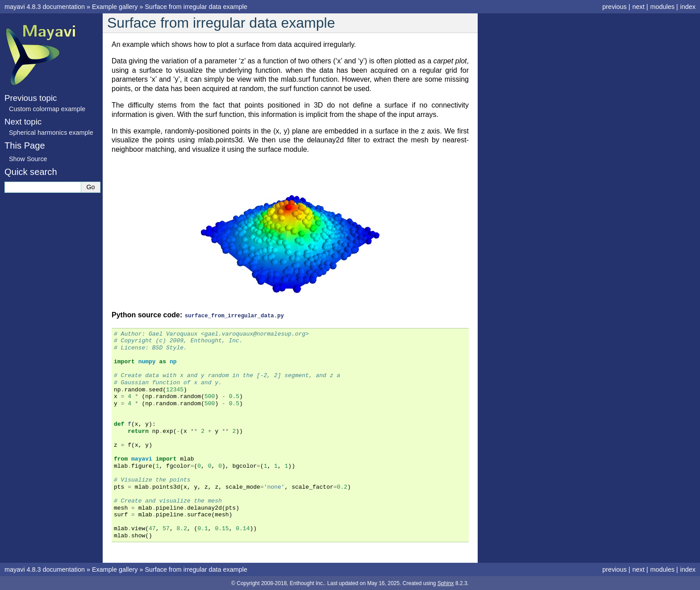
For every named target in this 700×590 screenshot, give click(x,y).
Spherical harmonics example (51, 133)
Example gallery (115, 7)
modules (662, 7)
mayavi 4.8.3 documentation (45, 7)
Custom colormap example (47, 109)
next (638, 7)
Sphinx (446, 583)
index (688, 7)
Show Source (28, 159)
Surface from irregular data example (196, 7)
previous (614, 7)
